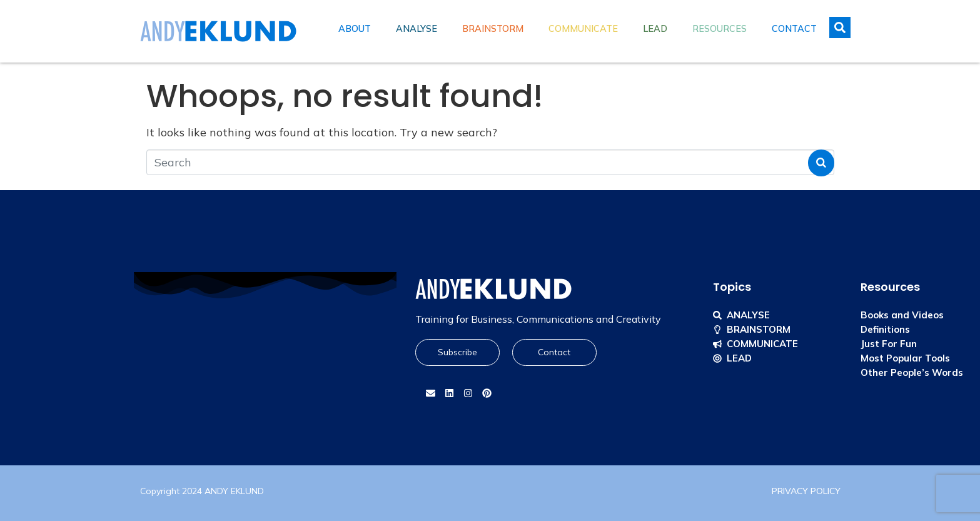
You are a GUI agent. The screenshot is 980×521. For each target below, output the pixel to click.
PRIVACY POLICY (806, 491)
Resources (720, 29)
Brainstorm (493, 29)
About (355, 29)
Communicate (583, 29)
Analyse (417, 29)
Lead (655, 29)
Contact (794, 29)
